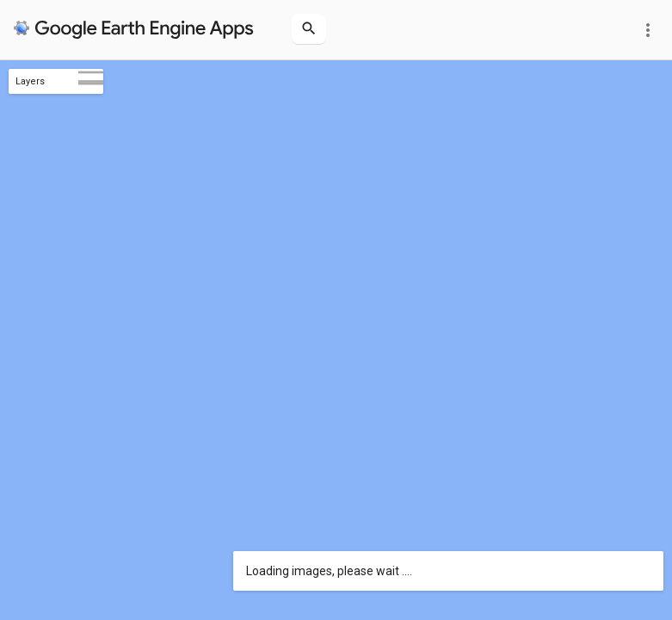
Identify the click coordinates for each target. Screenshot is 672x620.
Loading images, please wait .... (329, 571)
